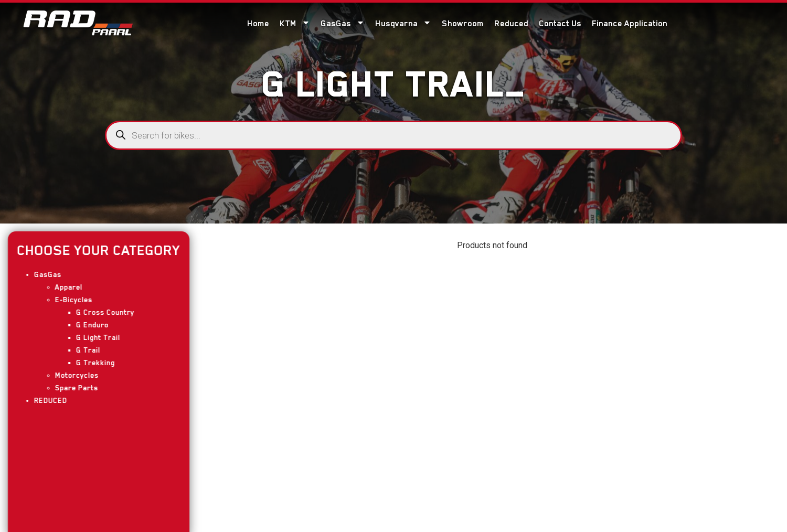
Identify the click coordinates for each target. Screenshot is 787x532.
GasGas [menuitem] (343, 23)
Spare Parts (72, 388)
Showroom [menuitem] (463, 24)
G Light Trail (93, 337)
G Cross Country (100, 312)
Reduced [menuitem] (511, 24)
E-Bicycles (69, 300)
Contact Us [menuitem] (560, 24)
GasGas (43, 274)
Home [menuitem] (258, 24)
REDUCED (46, 400)
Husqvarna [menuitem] (403, 23)
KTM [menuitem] (295, 23)
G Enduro (88, 325)
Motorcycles (72, 375)
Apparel (64, 287)
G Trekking (91, 363)
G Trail (83, 350)
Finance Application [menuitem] (630, 24)
